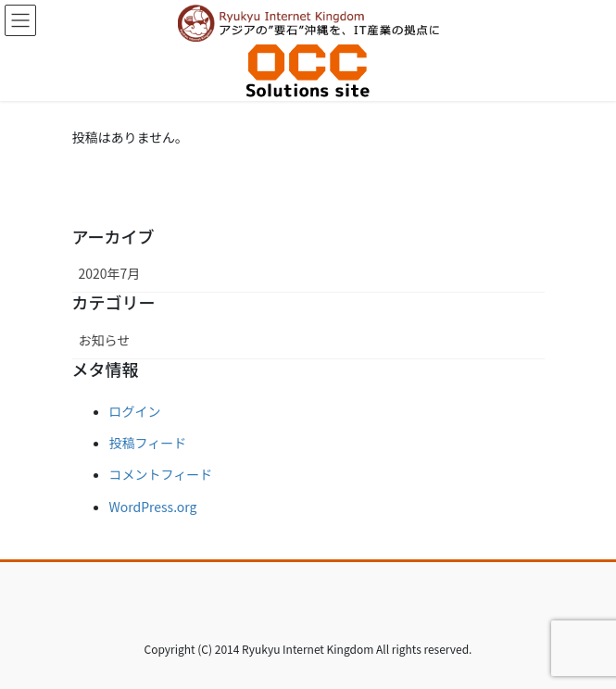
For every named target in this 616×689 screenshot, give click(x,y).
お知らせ (105, 340)
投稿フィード (148, 443)
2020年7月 (110, 273)
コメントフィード (161, 474)
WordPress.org (153, 507)
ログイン (135, 411)
